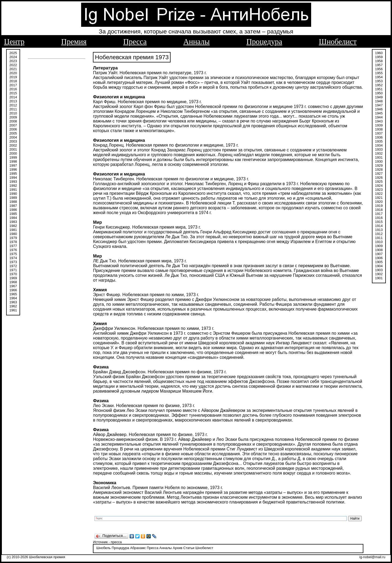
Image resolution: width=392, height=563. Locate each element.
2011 (13, 109)
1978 (13, 242)
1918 (379, 210)
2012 (13, 105)
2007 (13, 125)
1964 (13, 298)
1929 (379, 165)
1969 (13, 278)
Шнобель (103, 548)
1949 (379, 97)
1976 (13, 250)
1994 (13, 178)
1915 (379, 222)
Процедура (264, 42)
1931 (379, 157)
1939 (379, 125)
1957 (379, 65)
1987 (13, 206)
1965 (13, 294)
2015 (13, 93)
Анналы (197, 42)
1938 (379, 129)
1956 (379, 69)
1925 (379, 182)
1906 (379, 258)
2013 (13, 101)
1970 (13, 274)
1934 (379, 145)
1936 (379, 137)
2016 (13, 89)
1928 (379, 169)
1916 (379, 218)
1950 (379, 93)
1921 (379, 198)
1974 (13, 258)
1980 (13, 234)
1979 (13, 238)
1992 (13, 186)
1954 (379, 77)
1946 (379, 109)
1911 (379, 238)
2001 (13, 149)
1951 (379, 89)
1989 (13, 198)
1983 (13, 222)
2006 (13, 129)
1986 (13, 210)
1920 (379, 202)
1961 (13, 310)
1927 (379, 174)
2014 (13, 97)
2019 (13, 77)
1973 (13, 262)
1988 (13, 202)
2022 (13, 65)
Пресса (135, 42)
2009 (13, 117)
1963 (13, 302)
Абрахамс (138, 548)
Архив (178, 548)
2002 (13, 145)
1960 (379, 53)
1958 (379, 61)
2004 (13, 137)
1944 (379, 117)
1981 (13, 230)
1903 (379, 270)
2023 (13, 61)
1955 (379, 73)
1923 (379, 190)
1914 (379, 226)
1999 (13, 157)
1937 (379, 133)
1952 (379, 85)
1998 (13, 161)
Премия (74, 42)
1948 (379, 101)
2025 (13, 53)
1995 (13, 174)
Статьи (189, 548)
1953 (379, 81)
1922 (379, 194)
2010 (13, 113)
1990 (13, 194)
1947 (379, 105)
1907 (379, 254)
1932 (379, 153)
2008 (13, 121)
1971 (13, 270)
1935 (379, 141)
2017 (13, 85)
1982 (13, 226)
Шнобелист (338, 42)
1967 (13, 286)
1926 (379, 178)
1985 (13, 214)
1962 (13, 306)
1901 (379, 278)
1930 (379, 161)
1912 (379, 234)
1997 (13, 165)
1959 (379, 57)
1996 (13, 169)
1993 (13, 182)
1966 (13, 290)
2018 (13, 81)
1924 (379, 186)
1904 (379, 266)
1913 (379, 230)
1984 (13, 218)
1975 (13, 254)
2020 (13, 73)
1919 (379, 206)
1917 (379, 214)
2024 (13, 57)
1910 (379, 242)
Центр (14, 42)
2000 (13, 153)
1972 (13, 266)
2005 (13, 133)
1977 (13, 246)
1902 (379, 274)
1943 (379, 121)
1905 (379, 262)
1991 (13, 190)
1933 (379, 149)
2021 (13, 69)
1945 (379, 113)
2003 (13, 141)
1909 (379, 246)
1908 (379, 250)
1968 (13, 282)
